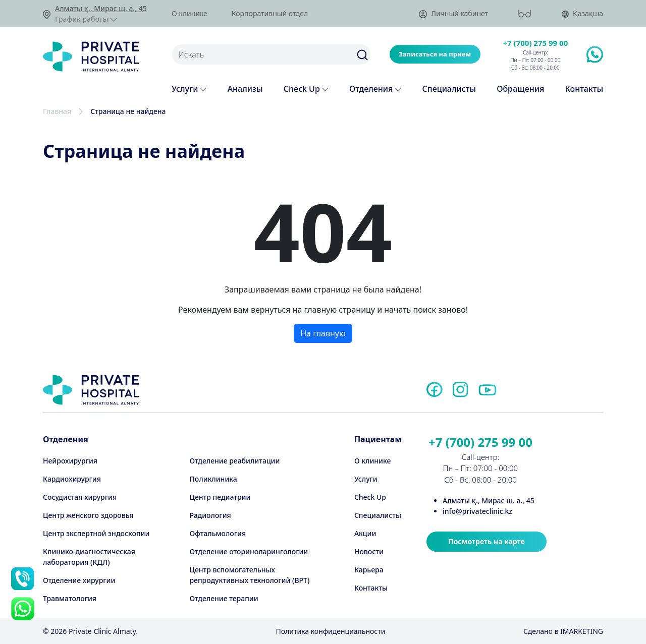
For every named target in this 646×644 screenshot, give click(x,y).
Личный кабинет (453, 14)
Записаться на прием (435, 54)
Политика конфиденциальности (330, 631)
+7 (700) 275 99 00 (536, 43)
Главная (57, 111)
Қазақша (582, 14)
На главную (323, 333)
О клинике (190, 14)
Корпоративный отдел (270, 14)
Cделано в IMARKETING (563, 631)
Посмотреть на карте (487, 541)
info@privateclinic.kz (477, 511)
